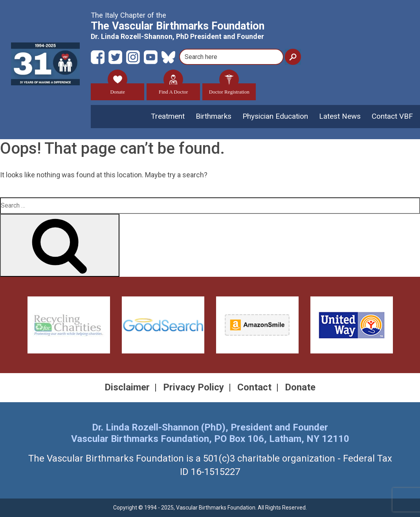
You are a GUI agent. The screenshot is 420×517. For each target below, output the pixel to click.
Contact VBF (392, 116)
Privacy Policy (193, 387)
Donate (117, 89)
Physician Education (275, 116)
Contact (254, 387)
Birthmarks (214, 116)
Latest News (340, 116)
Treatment (168, 116)
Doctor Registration (229, 89)
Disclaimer (127, 387)
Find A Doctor (173, 89)
